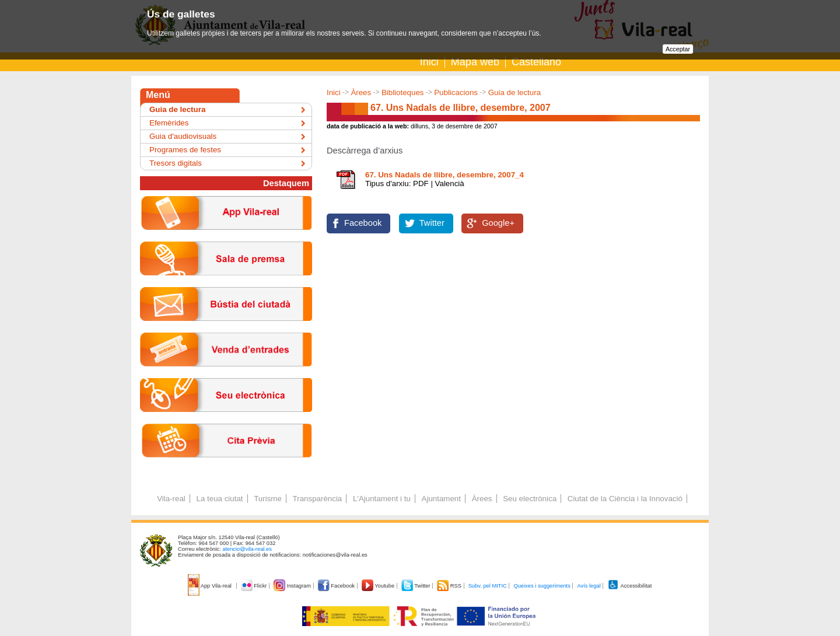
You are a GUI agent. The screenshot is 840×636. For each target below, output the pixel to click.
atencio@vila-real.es (247, 549)
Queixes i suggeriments (542, 586)
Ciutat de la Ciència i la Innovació (625, 499)
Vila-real (171, 499)
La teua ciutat (219, 499)
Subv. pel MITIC (488, 586)
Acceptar (678, 49)
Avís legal (589, 586)
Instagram (293, 586)
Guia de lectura (514, 92)
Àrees (361, 92)
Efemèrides (169, 123)
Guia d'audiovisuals (183, 136)
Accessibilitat (629, 586)
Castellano (536, 62)
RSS (450, 586)
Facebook (363, 223)
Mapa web (475, 62)
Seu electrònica (530, 499)
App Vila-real (211, 586)
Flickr (255, 586)
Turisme (268, 499)
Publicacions (456, 92)
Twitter (432, 223)
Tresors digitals (176, 163)
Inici (429, 62)
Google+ (498, 223)
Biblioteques (403, 92)
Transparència (318, 499)
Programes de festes (185, 150)
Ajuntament (441, 499)
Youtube (379, 586)
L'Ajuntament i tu (382, 499)
